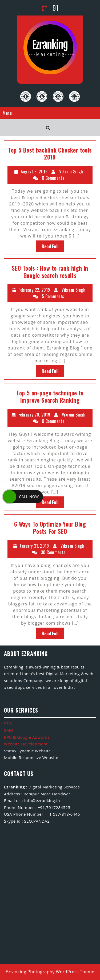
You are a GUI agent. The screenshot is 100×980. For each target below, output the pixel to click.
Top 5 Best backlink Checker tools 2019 (50, 153)
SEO (8, 724)
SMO (9, 730)
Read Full (50, 246)
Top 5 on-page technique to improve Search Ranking (50, 396)
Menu (7, 113)
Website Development (26, 744)
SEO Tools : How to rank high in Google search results (50, 271)
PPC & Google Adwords (27, 737)
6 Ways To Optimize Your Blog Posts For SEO (50, 527)
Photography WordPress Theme (61, 972)
